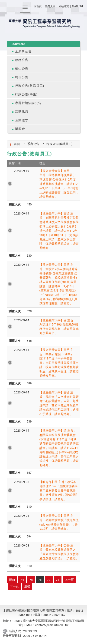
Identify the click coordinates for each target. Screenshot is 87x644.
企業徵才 (22, 120)
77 (49, 580)
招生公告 (22, 69)
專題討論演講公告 (28, 103)
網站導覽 (64, 6)
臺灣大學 (50, 6)
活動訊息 (22, 112)
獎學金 (20, 129)
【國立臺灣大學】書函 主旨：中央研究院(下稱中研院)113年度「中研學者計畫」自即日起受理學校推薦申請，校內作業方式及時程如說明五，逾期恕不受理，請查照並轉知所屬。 (59, 363)
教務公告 (22, 60)
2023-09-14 (22, 265)
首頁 (17, 144)
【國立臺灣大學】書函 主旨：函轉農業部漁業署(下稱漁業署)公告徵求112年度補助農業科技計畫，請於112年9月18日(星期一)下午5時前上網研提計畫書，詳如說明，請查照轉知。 (59, 184)
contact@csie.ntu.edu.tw (52, 625)
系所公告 (33, 144)
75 (31, 580)
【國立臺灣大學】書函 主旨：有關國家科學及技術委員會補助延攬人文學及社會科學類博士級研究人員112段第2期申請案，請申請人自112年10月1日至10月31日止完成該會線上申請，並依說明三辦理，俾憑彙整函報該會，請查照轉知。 (59, 231)
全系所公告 (23, 51)
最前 (12, 580)
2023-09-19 (22, 171)
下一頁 (14, 586)
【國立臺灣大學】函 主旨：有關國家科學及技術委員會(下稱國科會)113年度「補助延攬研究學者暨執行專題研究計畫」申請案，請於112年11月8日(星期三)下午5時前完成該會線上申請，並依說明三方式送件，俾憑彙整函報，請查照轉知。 (59, 448)
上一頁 (69, 580)
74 (22, 580)
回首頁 (38, 6)
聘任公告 (22, 77)
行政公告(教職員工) (30, 86)
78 (58, 580)
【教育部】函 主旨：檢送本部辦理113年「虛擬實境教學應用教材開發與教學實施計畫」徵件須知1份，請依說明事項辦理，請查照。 (59, 491)
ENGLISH (77, 6)
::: (32, 5)
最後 (27, 586)
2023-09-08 (22, 482)
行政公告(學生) (26, 94)
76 (40, 580)
